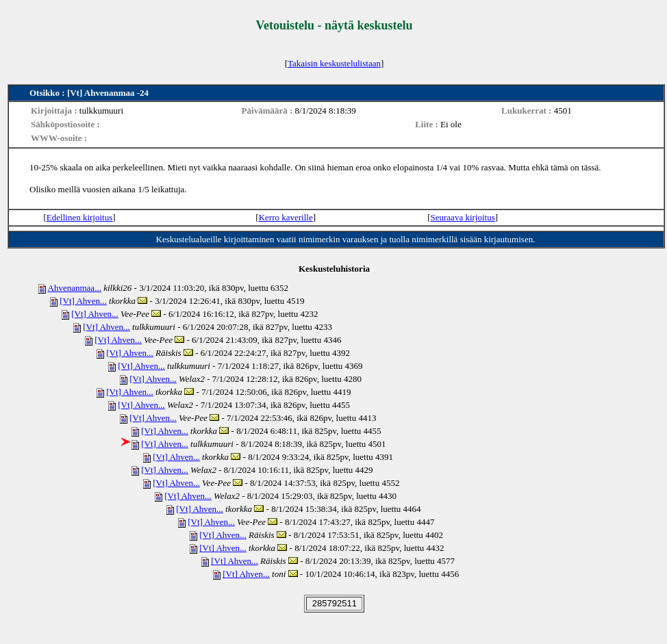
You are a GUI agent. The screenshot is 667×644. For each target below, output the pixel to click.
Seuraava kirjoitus (463, 217)
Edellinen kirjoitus (79, 217)
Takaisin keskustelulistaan (334, 63)
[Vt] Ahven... (83, 301)
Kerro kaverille (286, 217)
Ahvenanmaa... (75, 288)
